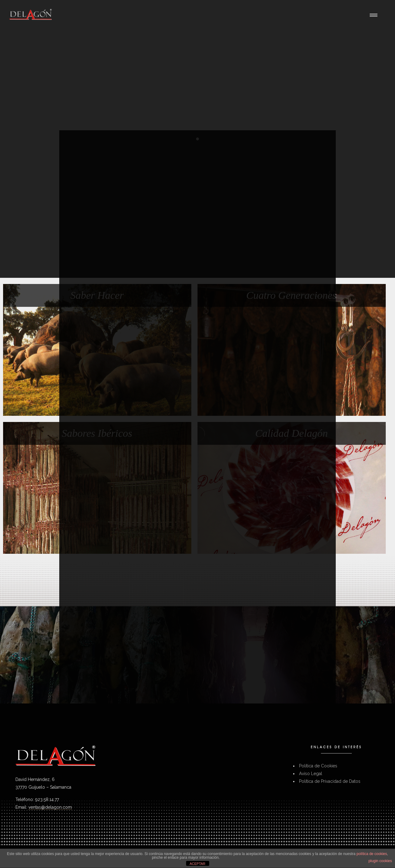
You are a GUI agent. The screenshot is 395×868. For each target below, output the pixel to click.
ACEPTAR (197, 864)
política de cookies (372, 854)
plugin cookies (380, 861)
